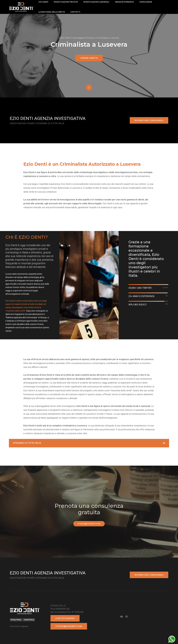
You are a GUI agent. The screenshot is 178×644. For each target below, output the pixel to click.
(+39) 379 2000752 (65, 618)
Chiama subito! (89, 58)
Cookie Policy (29, 620)
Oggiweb (24, 626)
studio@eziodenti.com (89, 524)
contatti (75, 12)
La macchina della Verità (52, 12)
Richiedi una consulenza (149, 120)
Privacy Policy (16, 620)
